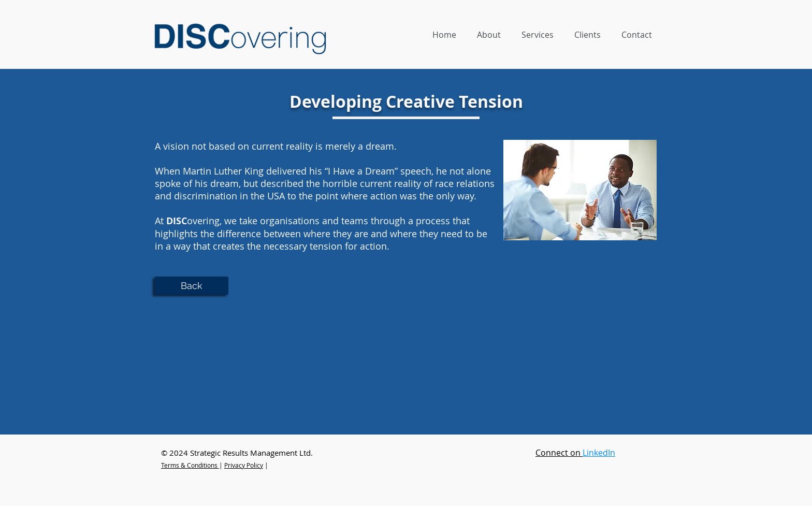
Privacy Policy (244, 465)
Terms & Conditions (189, 465)
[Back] (192, 286)
